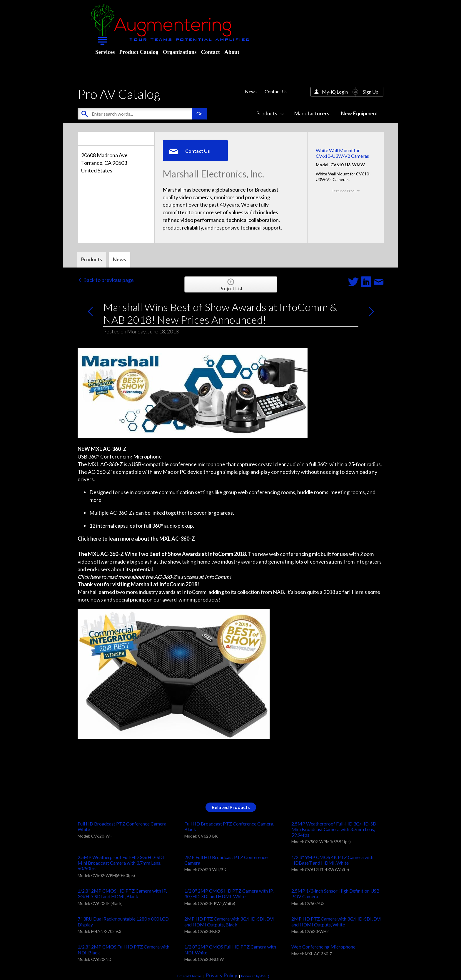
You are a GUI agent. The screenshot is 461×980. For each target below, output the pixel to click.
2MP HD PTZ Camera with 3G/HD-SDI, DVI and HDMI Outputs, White (336, 921)
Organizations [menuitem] (180, 52)
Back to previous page (106, 280)
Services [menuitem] (105, 52)
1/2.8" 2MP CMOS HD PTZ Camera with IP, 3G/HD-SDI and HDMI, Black (122, 893)
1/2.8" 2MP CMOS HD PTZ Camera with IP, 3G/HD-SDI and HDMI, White (229, 893)
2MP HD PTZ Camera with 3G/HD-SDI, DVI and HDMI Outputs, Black (229, 921)
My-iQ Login (335, 92)
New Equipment (359, 113)
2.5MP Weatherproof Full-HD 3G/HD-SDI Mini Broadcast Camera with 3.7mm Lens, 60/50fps (121, 863)
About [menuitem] (232, 52)
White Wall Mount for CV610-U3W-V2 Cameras (342, 153)
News (251, 91)
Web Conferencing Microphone (323, 947)
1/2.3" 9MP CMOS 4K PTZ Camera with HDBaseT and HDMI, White (332, 860)
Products (269, 113)
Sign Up (371, 92)
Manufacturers (312, 113)
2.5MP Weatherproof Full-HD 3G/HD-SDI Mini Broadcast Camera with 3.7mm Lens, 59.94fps (335, 829)
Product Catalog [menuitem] (139, 52)
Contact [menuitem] (211, 52)
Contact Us (276, 91)
